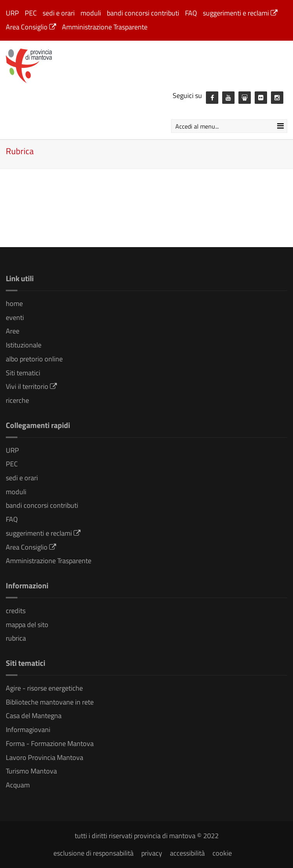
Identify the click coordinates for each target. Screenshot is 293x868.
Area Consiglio (31, 27)
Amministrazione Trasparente (105, 27)
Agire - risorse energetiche (44, 688)
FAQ (191, 13)
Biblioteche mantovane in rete (50, 702)
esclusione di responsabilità (93, 853)
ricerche (17, 400)
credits (16, 611)
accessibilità (187, 853)
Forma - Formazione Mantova (50, 743)
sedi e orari (59, 13)
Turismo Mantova (31, 771)
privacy (152, 853)
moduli (91, 13)
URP (12, 13)
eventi (15, 317)
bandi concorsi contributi (143, 13)
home (14, 303)
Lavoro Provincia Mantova (45, 757)
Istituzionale (24, 345)
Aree (13, 331)
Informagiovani (28, 730)
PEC (31, 13)
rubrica (16, 638)
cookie (222, 853)
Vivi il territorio (31, 386)
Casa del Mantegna (34, 716)
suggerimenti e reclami (240, 13)
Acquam (18, 785)
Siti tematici (23, 373)
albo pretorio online (34, 359)
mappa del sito (27, 625)
